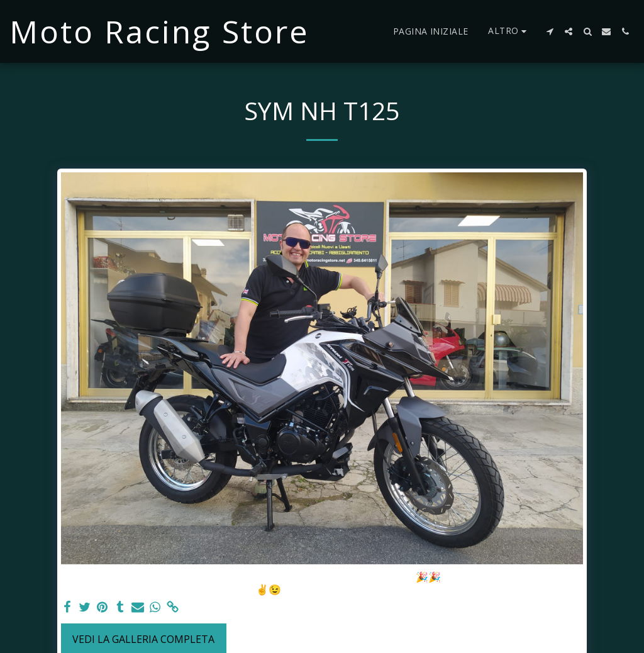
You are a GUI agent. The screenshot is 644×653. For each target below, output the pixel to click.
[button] (550, 31)
